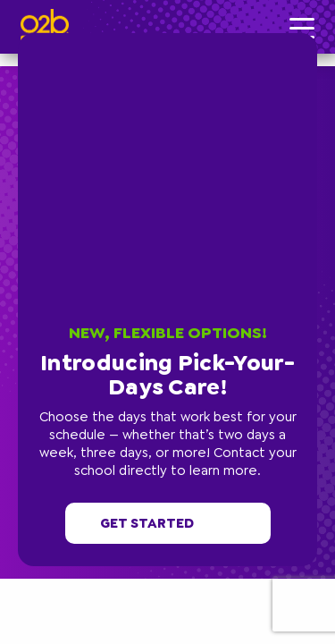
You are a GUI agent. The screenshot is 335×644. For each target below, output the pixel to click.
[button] (313, 38)
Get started (168, 523)
